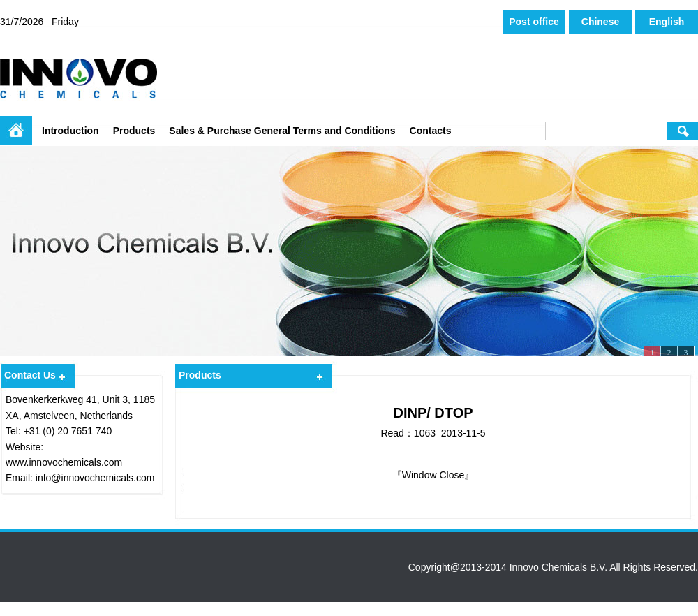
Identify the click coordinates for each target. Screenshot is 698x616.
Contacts (431, 131)
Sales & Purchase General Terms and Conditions (282, 131)
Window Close (433, 475)
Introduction (70, 131)
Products (134, 131)
